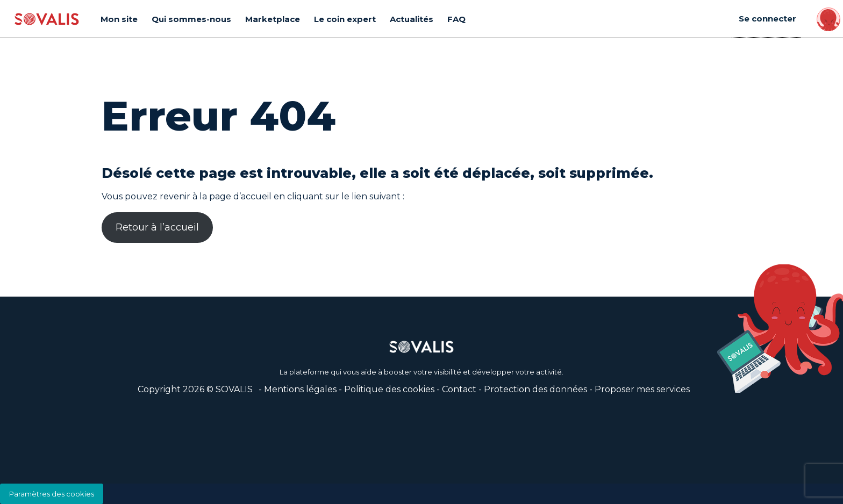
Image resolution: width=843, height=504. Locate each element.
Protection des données (535, 389)
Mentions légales (300, 389)
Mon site (119, 19)
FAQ (456, 19)
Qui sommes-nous (191, 19)
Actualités (412, 19)
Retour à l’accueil (157, 227)
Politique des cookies (389, 389)
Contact (459, 389)
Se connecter (768, 19)
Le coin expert (345, 19)
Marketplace (273, 19)
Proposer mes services (642, 389)
